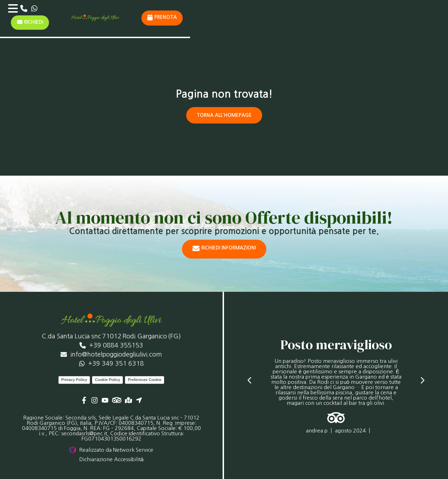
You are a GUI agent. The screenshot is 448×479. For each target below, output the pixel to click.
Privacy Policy (74, 379)
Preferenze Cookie (145, 379)
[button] (249, 380)
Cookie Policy (107, 379)
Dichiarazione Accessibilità (111, 459)
